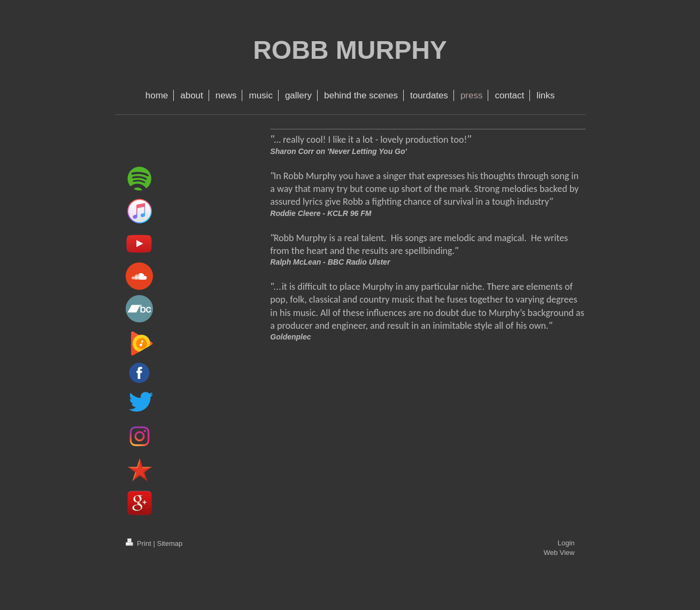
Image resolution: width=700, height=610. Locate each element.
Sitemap (170, 543)
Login (566, 543)
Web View (559, 553)
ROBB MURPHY (350, 50)
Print (140, 543)
